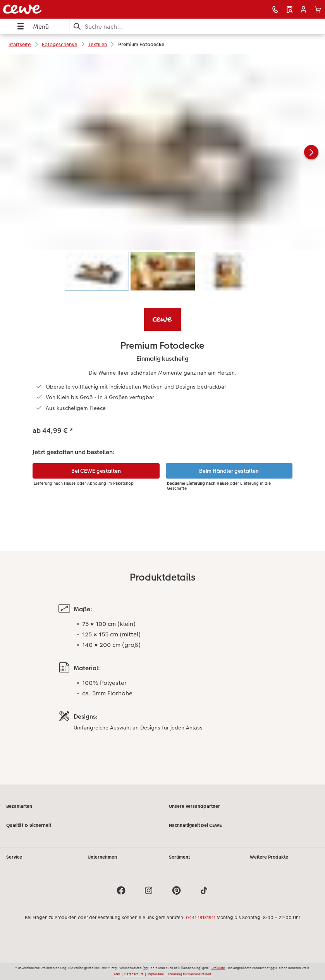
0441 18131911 (201, 918)
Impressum (156, 974)
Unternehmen (102, 857)
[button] (304, 10)
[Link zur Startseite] (65, 9)
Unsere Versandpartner (194, 806)
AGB (117, 974)
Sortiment (179, 857)
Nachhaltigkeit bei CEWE (195, 825)
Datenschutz (134, 974)
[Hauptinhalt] (162, 419)
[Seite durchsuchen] (197, 27)
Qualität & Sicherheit (29, 825)
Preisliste (218, 968)
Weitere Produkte (269, 857)
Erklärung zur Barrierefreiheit (190, 974)
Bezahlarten (19, 806)
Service (14, 857)
